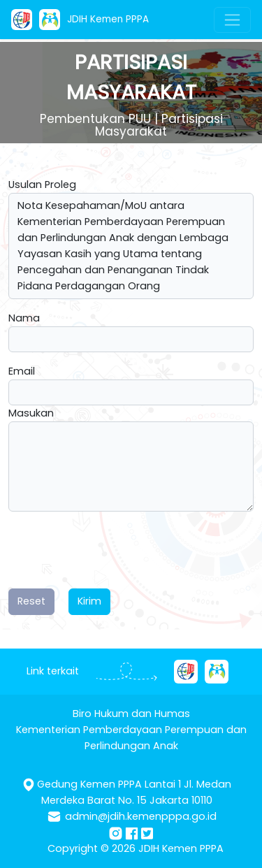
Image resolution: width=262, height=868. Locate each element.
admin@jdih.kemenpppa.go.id (141, 816)
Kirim (89, 601)
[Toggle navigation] (232, 20)
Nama (24, 318)
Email (22, 371)
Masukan (31, 413)
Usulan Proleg (42, 185)
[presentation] (115, 550)
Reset (31, 601)
